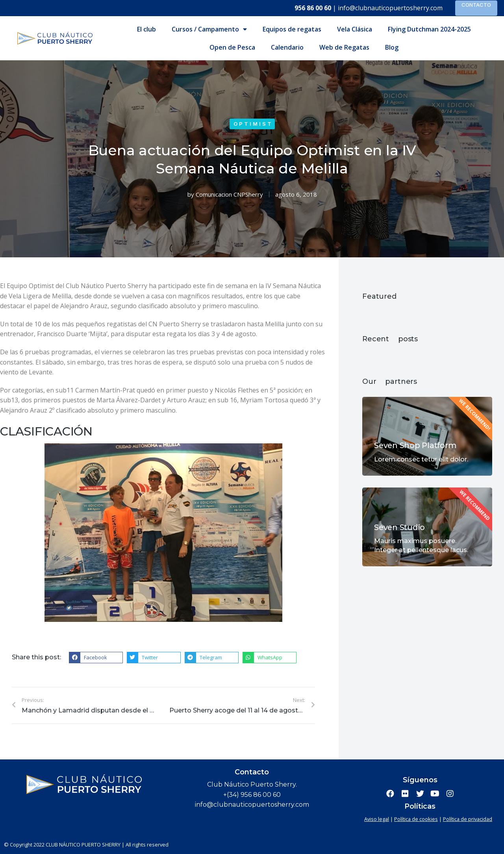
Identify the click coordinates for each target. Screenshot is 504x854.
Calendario (287, 47)
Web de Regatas (344, 47)
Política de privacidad (468, 819)
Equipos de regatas (292, 29)
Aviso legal (377, 819)
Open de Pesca (232, 47)
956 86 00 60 (313, 8)
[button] (96, 658)
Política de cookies (416, 819)
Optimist (253, 124)
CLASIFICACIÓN (46, 431)
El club (146, 29)
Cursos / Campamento (209, 29)
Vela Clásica (355, 29)
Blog (392, 47)
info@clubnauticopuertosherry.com (390, 8)
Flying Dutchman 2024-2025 (429, 29)
